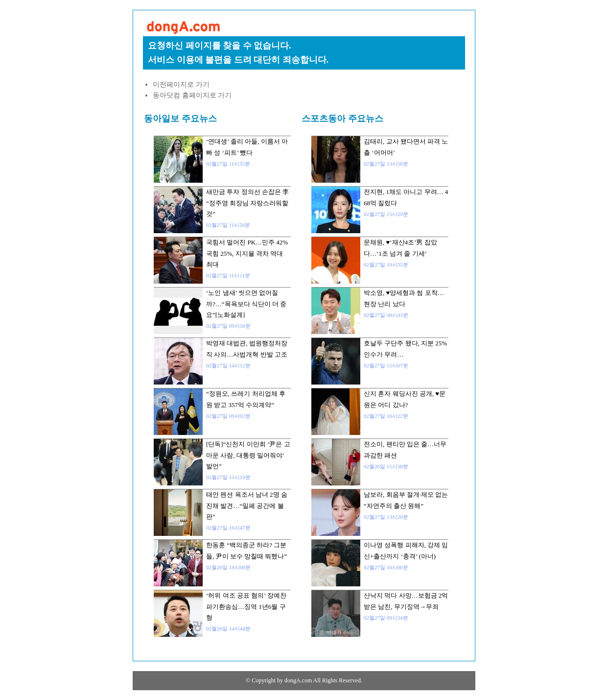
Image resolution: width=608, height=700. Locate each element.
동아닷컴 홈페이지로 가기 (192, 95)
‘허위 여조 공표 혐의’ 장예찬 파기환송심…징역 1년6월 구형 (246, 606)
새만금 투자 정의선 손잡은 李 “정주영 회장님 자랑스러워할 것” (247, 203)
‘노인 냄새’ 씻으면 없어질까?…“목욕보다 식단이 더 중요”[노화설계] (246, 304)
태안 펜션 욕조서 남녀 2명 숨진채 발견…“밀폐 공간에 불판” (247, 506)
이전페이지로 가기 (181, 84)
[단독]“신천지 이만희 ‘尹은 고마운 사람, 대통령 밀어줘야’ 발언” (248, 455)
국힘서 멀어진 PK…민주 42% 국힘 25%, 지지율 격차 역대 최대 (247, 253)
